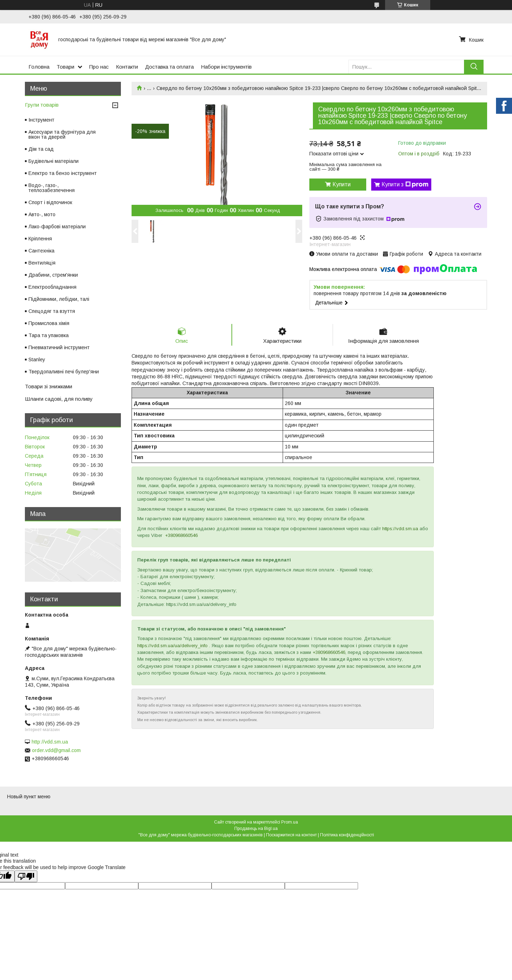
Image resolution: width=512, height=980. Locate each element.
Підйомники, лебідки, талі (59, 299)
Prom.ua (290, 822)
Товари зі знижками (49, 386)
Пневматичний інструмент (59, 347)
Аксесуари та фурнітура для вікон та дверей (62, 134)
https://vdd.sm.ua (400, 529)
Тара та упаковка (49, 335)
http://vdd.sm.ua (50, 742)
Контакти (127, 67)
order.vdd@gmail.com (56, 750)
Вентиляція (42, 263)
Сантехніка (41, 251)
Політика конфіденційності (347, 835)
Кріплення (40, 239)
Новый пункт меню (29, 797)
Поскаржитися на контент (291, 835)
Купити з (405, 185)
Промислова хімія (49, 323)
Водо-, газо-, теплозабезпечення (52, 188)
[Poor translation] (26, 876)
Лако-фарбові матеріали (57, 227)
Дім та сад (41, 149)
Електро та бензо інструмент (63, 173)
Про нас (99, 67)
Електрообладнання (52, 287)
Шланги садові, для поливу (59, 399)
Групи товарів (42, 105)
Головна (39, 67)
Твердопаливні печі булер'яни (64, 372)
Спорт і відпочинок (50, 202)
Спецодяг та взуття (52, 311)
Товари (65, 67)
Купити (342, 184)
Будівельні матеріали (54, 161)
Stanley (37, 359)
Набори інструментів (226, 67)
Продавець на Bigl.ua (256, 829)
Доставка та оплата (169, 67)
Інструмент (41, 120)
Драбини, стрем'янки (53, 275)
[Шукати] (474, 67)
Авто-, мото (42, 214)
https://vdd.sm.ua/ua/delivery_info (172, 646)
